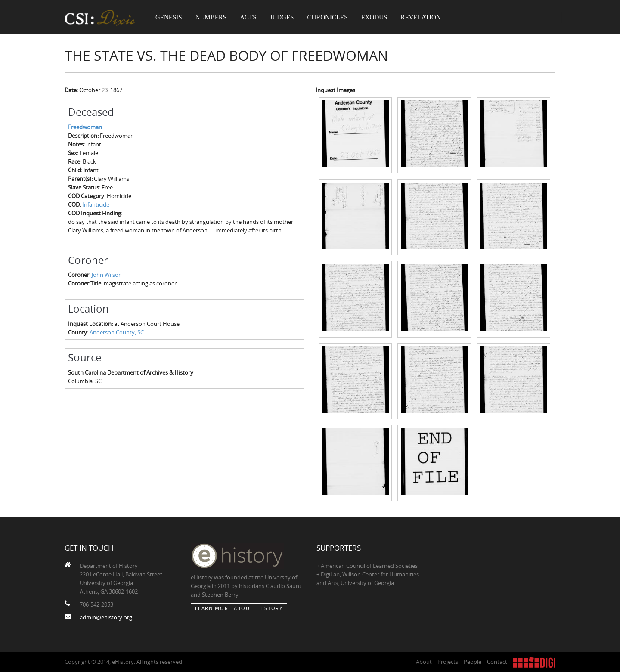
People (473, 662)
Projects (448, 662)
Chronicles (327, 17)
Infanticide (96, 204)
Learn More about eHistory (239, 608)
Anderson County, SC (117, 332)
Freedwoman (85, 127)
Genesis (169, 17)
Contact (497, 662)
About (424, 662)
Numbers (211, 17)
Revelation (420, 17)
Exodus (374, 17)
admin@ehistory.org (106, 617)
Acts (248, 17)
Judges (282, 17)
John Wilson (107, 275)
